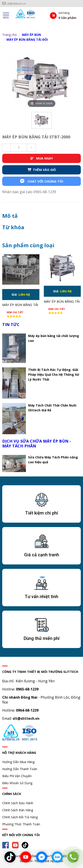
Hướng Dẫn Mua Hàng (18, 762)
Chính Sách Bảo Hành (18, 803)
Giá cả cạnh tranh (42, 555)
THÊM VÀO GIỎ (42, 170)
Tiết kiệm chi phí (42, 513)
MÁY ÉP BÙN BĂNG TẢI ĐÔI (27, 39)
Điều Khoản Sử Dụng (17, 783)
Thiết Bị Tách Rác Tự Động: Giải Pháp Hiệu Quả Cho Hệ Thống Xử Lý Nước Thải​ (54, 374)
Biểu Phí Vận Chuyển (17, 776)
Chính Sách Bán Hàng (18, 810)
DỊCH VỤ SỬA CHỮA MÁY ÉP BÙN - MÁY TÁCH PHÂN (37, 443)
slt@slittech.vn (14, 4)
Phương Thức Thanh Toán (21, 824)
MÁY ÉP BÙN (31, 35)
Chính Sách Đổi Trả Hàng (20, 817)
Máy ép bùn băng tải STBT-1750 (62, 302)
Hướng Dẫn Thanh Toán (20, 769)
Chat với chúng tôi (42, 181)
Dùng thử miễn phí (42, 638)
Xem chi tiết (15, 312)
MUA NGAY (42, 158)
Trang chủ (10, 35)
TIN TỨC (11, 324)
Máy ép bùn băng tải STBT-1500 (20, 305)
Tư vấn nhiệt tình (41, 597)
